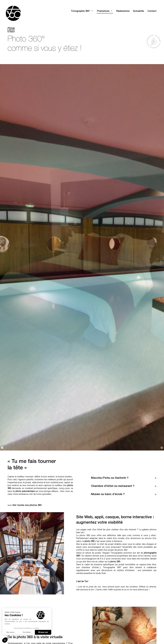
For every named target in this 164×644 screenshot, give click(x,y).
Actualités (139, 11)
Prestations (103, 11)
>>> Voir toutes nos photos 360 (25, 505)
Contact (152, 11)
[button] (5, 640)
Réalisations (123, 11)
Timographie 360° (80, 11)
